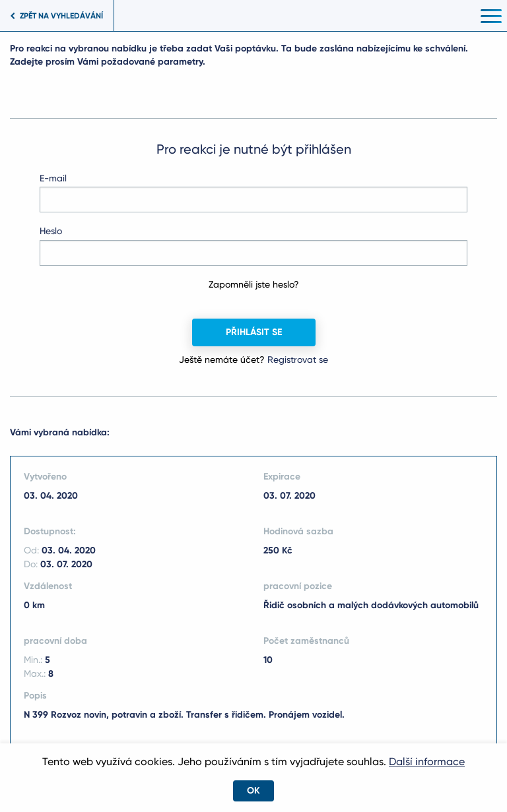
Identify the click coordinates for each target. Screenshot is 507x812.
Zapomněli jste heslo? (254, 284)
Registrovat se (298, 359)
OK (253, 791)
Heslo (51, 231)
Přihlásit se (254, 332)
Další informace (427, 762)
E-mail (53, 178)
